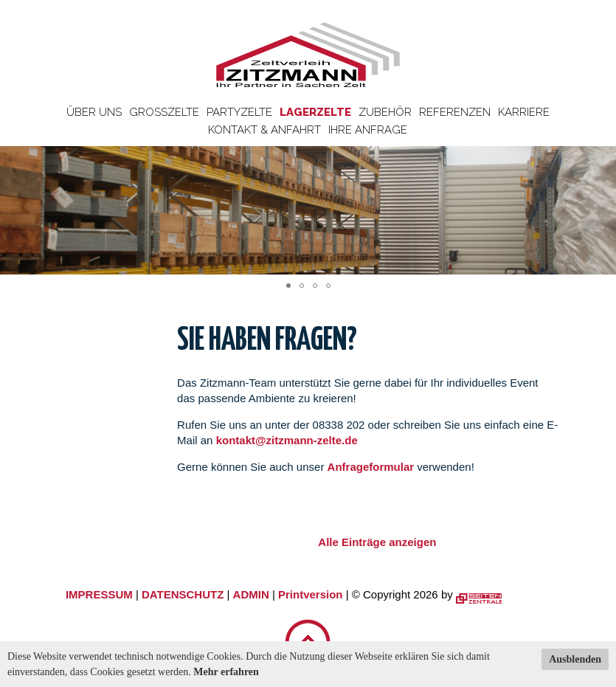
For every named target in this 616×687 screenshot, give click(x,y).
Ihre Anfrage (368, 130)
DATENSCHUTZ (183, 594)
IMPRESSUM (99, 594)
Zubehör (385, 112)
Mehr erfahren (226, 672)
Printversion (311, 594)
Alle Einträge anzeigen (377, 542)
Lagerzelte (315, 112)
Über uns (94, 112)
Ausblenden (575, 659)
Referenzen (455, 112)
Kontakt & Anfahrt (264, 130)
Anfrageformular (373, 467)
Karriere (524, 112)
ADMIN (251, 594)
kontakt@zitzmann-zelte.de (287, 440)
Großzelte (164, 112)
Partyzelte (239, 112)
